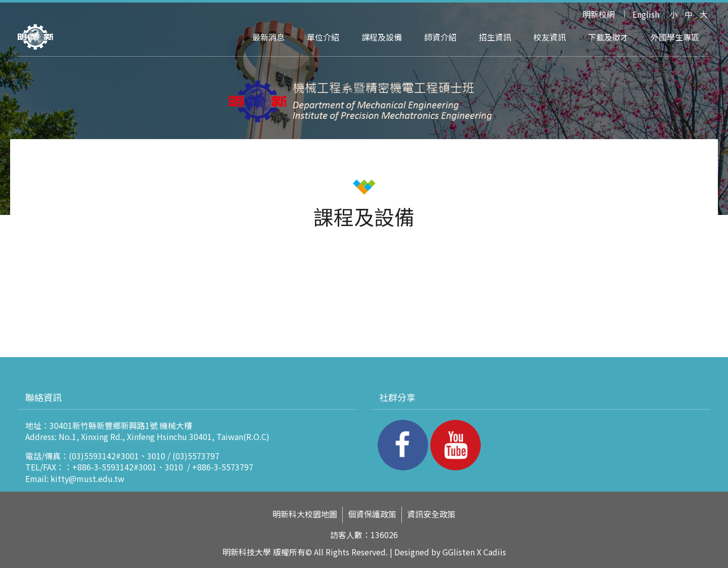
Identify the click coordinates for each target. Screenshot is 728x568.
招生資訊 (495, 37)
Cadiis (495, 552)
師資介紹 (440, 37)
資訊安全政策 (431, 514)
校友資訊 (550, 37)
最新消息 (268, 37)
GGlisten (459, 552)
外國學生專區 (675, 37)
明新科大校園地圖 (305, 514)
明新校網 (599, 14)
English (646, 14)
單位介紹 (323, 37)
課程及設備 (382, 37)
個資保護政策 (372, 514)
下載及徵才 (608, 37)
